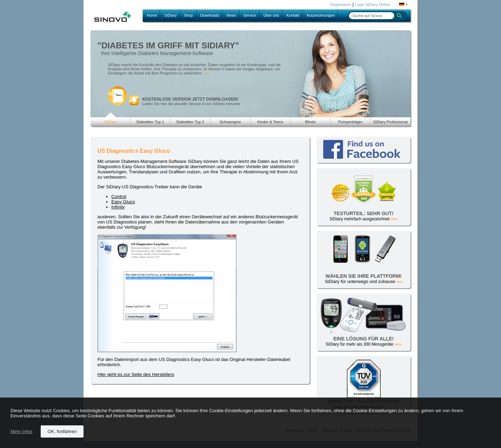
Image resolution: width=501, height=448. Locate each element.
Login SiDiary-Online (372, 5)
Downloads (210, 15)
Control (119, 197)
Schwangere (230, 122)
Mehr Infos (21, 431)
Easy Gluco (123, 202)
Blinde (311, 122)
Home (152, 15)
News (231, 15)
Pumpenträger (350, 122)
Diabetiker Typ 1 (150, 122)
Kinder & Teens (270, 122)
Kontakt (293, 15)
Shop (189, 15)
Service (250, 15)
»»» (207, 73)
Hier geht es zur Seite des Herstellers (136, 374)
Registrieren (340, 5)
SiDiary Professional (390, 122)
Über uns (271, 15)
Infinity (118, 207)
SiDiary (170, 15)
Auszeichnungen (321, 15)
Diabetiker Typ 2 (190, 122)
